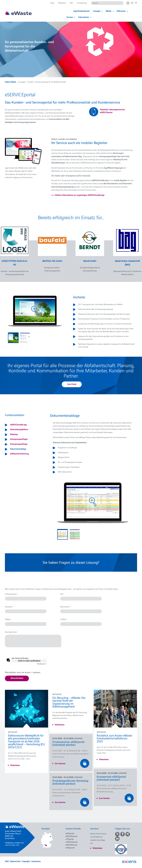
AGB (7, 861)
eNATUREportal (71, 836)
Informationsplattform (19, 429)
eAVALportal (70, 848)
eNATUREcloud (71, 845)
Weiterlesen (15, 765)
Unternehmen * (11, 594)
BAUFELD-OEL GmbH (52, 261)
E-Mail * (63, 619)
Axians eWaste (10, 82)
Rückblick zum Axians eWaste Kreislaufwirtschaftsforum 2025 (114, 738)
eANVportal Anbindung (19, 454)
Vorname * (9, 607)
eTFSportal (70, 839)
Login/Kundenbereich (60, 11)
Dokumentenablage (18, 449)
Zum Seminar (60, 763)
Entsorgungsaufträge (19, 444)
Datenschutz (15, 861)
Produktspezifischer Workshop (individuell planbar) (70, 782)
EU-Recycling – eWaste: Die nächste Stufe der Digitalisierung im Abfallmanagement (69, 702)
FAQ (71, 3)
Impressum (36, 861)
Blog (52, 3)
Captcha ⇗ (42, 664)
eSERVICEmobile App (18, 425)
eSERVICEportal (71, 842)
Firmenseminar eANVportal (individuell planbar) (68, 743)
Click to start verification (29, 661)
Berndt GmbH (90, 261)
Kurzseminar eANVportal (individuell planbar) (111, 778)
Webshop (62, 3)
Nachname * (65, 607)
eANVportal (70, 833)
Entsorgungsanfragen (19, 439)
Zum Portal (72, 384)
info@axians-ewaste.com (14, 843)
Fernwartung (82, 3)
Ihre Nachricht (11, 632)
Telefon (8, 619)
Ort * (62, 594)
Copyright (26, 861)
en (136, 3)
